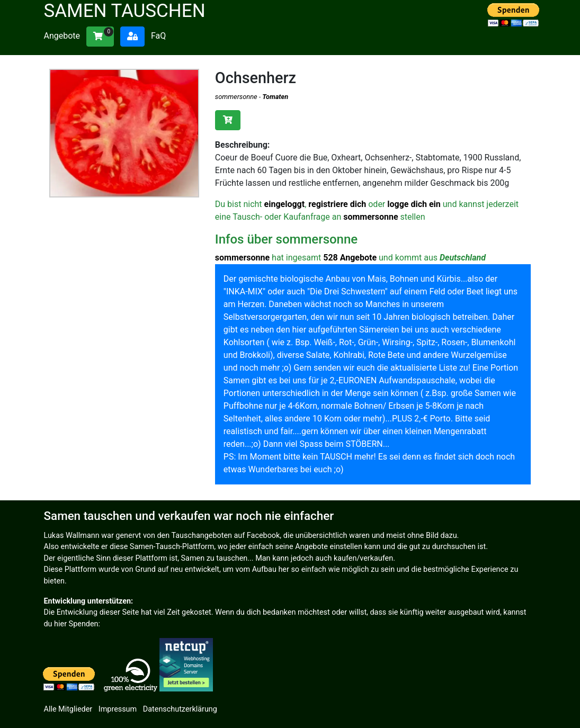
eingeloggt (285, 204)
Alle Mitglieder (68, 709)
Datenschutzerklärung (180, 709)
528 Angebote (350, 258)
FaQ (158, 36)
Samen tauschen (125, 11)
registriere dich (337, 204)
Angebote (62, 36)
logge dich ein (414, 204)
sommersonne (236, 97)
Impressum (118, 709)
